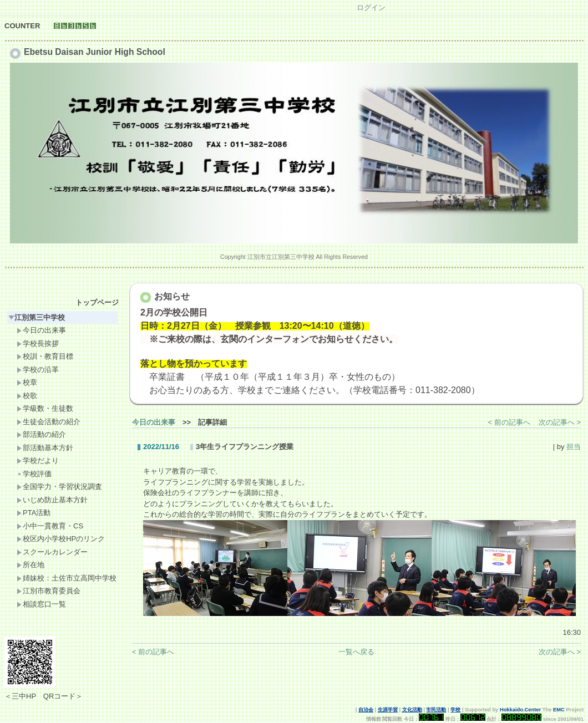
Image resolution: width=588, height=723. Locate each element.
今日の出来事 (41, 330)
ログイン (371, 7)
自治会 (366, 710)
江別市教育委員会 (49, 591)
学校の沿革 (38, 370)
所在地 (31, 565)
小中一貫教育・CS (50, 526)
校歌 (27, 396)
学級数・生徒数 (45, 408)
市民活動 (436, 710)
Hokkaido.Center (520, 710)
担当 (574, 447)
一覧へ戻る (356, 652)
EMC (559, 710)
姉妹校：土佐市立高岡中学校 (67, 578)
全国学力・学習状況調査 (59, 487)
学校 (455, 710)
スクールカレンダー (52, 552)
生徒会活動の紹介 (49, 422)
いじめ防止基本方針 (52, 500)
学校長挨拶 (38, 343)
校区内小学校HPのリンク (61, 539)
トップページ (97, 302)
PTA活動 (34, 513)
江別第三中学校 (37, 317)
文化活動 (412, 710)
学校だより (38, 460)
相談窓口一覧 (41, 604)
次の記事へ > (560, 422)
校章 (27, 382)
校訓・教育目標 (45, 356)
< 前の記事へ (509, 422)
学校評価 (34, 474)
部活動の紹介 (41, 434)
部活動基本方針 (45, 448)
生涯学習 (388, 710)
